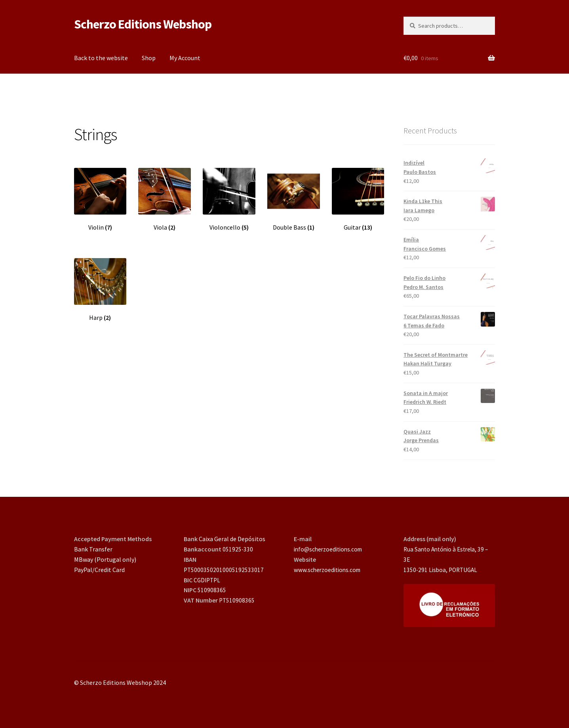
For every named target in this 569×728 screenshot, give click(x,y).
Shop (149, 58)
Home (90, 87)
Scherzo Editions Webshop (143, 24)
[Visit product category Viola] (165, 200)
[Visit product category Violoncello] (229, 200)
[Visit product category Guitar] (358, 200)
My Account (185, 58)
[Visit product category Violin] (100, 200)
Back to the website (101, 58)
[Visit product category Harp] (100, 290)
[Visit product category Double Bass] (294, 200)
